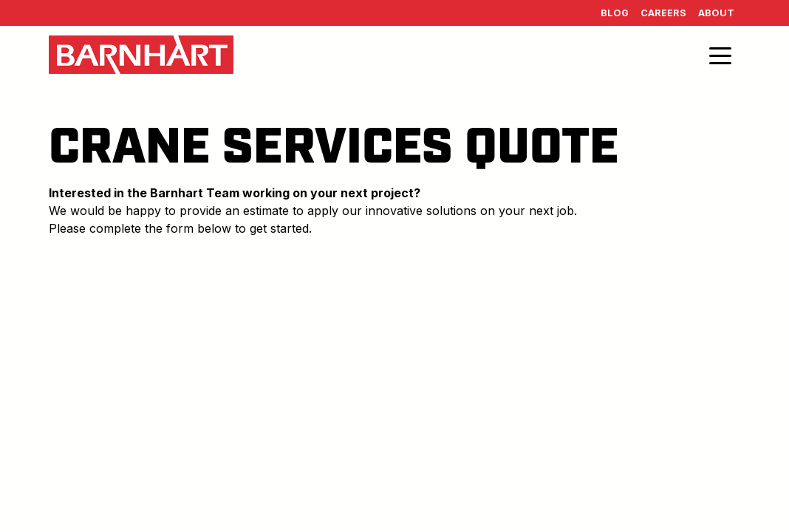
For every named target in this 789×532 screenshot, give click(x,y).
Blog (615, 13)
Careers (663, 13)
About (716, 13)
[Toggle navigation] (720, 55)
